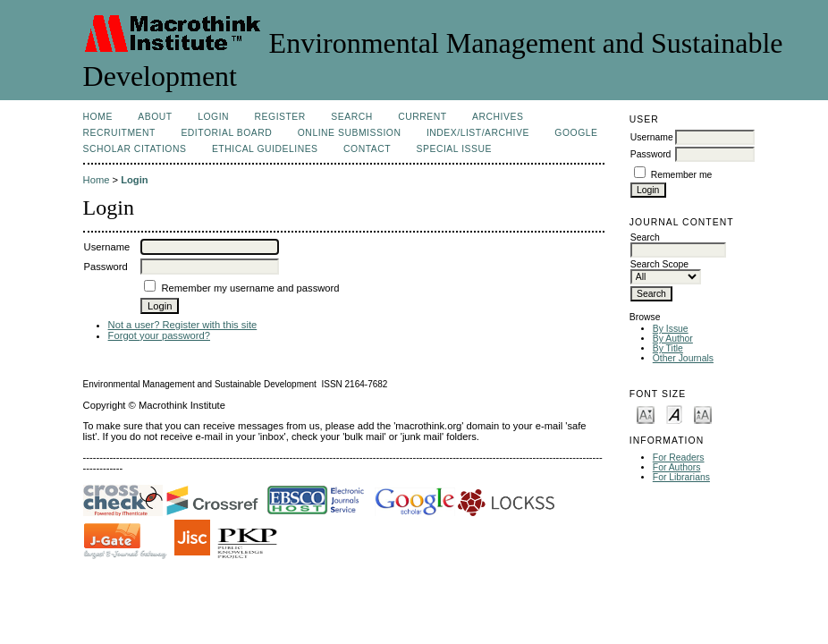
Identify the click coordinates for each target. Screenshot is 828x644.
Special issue (454, 149)
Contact (367, 149)
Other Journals (683, 358)
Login (213, 117)
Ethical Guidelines (265, 149)
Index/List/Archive (478, 133)
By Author (673, 339)
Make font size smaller (646, 414)
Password (651, 154)
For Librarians (681, 477)
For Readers (679, 458)
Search (351, 117)
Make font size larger (703, 414)
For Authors (677, 467)
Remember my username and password (251, 288)
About (155, 117)
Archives (498, 117)
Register (280, 117)
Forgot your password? (159, 335)
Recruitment (119, 133)
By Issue (671, 329)
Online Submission (350, 133)
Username (652, 137)
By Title (668, 348)
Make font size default (674, 414)
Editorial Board (226, 133)
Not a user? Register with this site (183, 325)
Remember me (682, 175)
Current (422, 117)
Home (98, 117)
